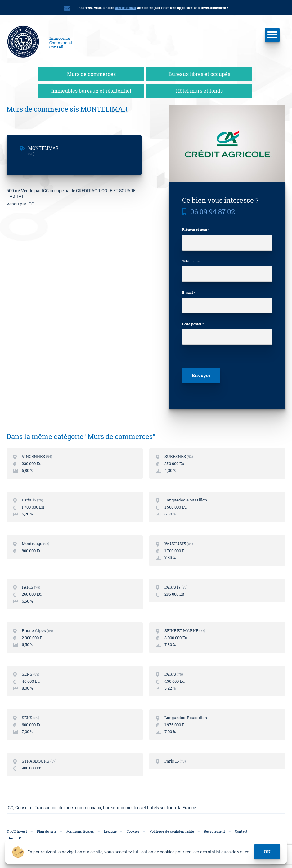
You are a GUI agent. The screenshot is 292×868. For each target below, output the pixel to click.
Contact (241, 830)
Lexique (110, 830)
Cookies (133, 830)
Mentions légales (80, 830)
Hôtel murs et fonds (199, 89)
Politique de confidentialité (172, 830)
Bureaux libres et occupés (199, 73)
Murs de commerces (91, 73)
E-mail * (189, 291)
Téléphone (191, 260)
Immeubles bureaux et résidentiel (91, 89)
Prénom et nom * (196, 228)
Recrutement (214, 830)
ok (267, 852)
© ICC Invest (17, 830)
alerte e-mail (126, 8)
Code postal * (193, 323)
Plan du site (47, 830)
